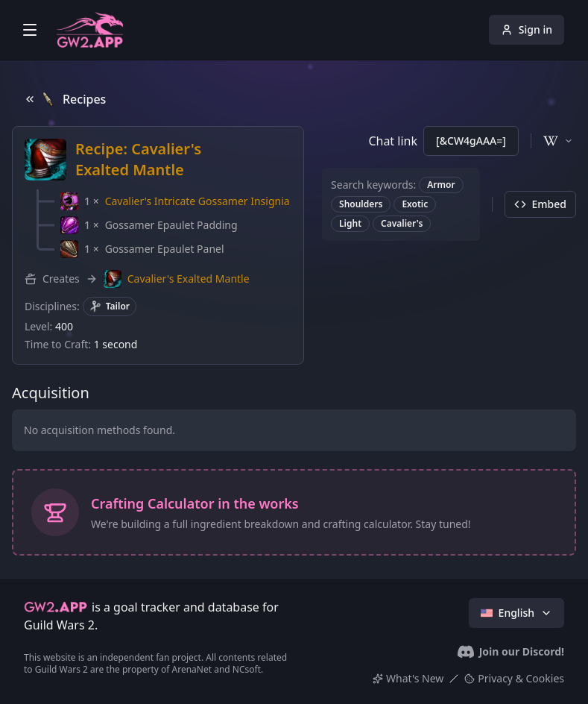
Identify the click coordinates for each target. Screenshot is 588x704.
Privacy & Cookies (514, 678)
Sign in (527, 29)
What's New (408, 678)
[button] (175, 201)
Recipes (65, 99)
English (516, 613)
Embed (540, 204)
